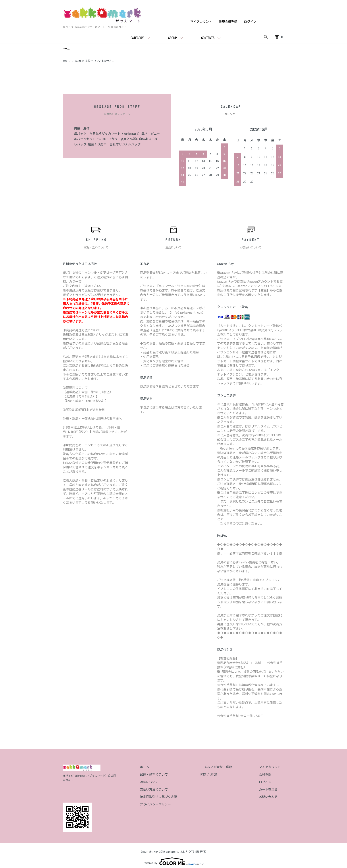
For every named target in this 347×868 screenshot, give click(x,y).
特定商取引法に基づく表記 (176, 797)
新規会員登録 (228, 22)
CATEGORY (137, 38)
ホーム (67, 49)
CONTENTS (208, 38)
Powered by (174, 857)
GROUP (172, 38)
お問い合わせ (272, 797)
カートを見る (272, 790)
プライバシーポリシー (173, 805)
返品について (167, 783)
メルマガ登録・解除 (229, 768)
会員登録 (269, 775)
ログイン (250, 22)
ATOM (228, 775)
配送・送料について (172, 775)
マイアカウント (201, 22)
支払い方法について (172, 790)
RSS (217, 775)
